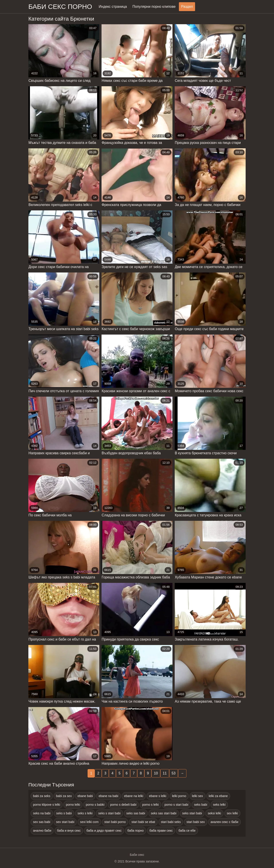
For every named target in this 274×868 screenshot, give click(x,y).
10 (156, 773)
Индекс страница (113, 7)
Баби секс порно (60, 7)
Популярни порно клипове (154, 7)
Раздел (187, 7)
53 (174, 773)
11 (165, 773)
